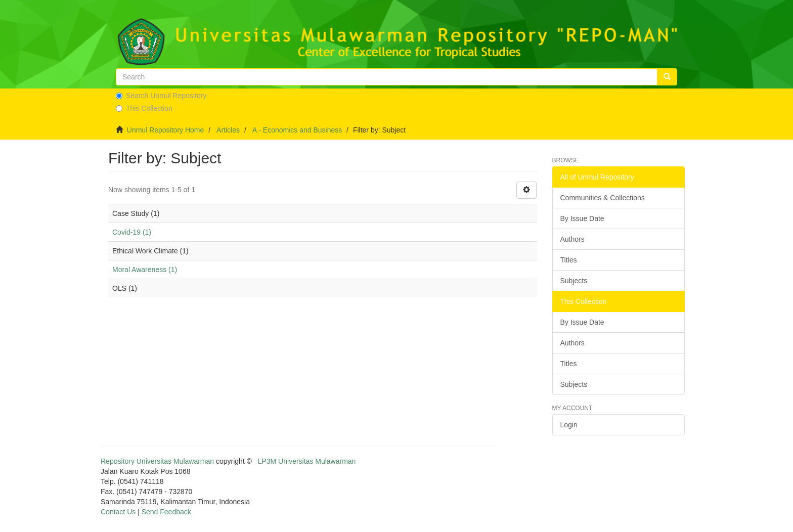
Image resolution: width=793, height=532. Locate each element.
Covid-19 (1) (132, 232)
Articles (228, 130)
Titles (569, 260)
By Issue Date (582, 218)
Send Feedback (166, 512)
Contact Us (118, 512)
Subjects (574, 281)
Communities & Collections (603, 198)
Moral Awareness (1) (145, 270)
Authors (572, 239)
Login (569, 425)
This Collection (144, 108)
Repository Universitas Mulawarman (157, 461)
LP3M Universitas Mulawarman (307, 461)
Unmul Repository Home (166, 130)
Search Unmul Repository (161, 96)
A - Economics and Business (297, 130)
